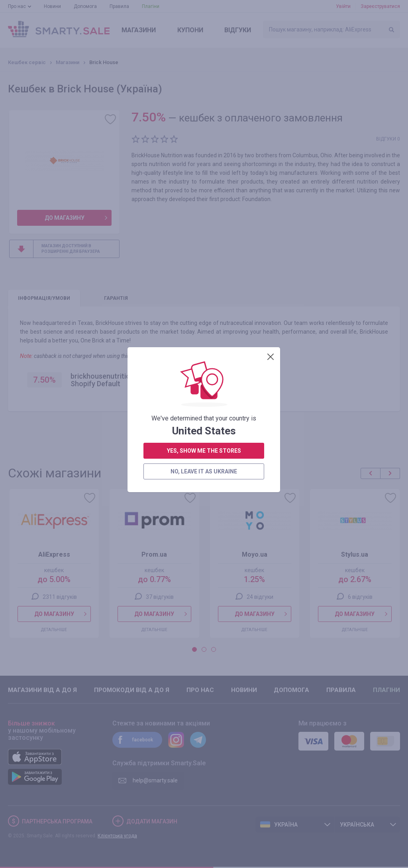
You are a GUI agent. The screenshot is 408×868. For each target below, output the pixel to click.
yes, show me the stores (204, 186)
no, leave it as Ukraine (204, 206)
